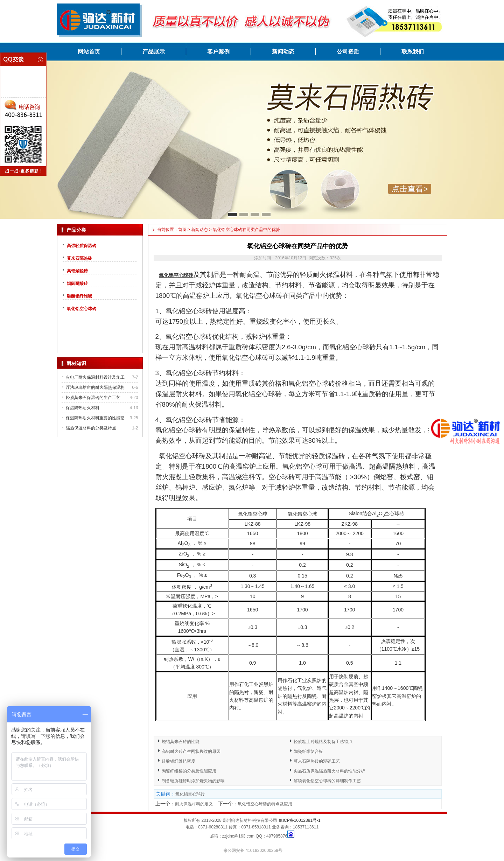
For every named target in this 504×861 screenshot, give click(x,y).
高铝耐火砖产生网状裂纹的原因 (191, 751)
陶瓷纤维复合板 (308, 751)
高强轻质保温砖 (82, 246)
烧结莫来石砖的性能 (181, 742)
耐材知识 (76, 363)
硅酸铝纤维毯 (79, 296)
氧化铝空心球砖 (82, 309)
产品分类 (76, 230)
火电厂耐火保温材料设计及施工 (95, 377)
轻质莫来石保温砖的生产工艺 (93, 398)
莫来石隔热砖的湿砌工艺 (317, 761)
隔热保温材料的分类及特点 (91, 428)
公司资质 (348, 52)
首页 (182, 230)
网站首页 (89, 52)
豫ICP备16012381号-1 (300, 820)
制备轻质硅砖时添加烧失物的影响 (193, 781)
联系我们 (413, 52)
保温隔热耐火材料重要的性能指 (95, 418)
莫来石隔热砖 (79, 258)
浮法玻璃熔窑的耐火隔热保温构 (95, 387)
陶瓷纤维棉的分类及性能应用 (189, 771)
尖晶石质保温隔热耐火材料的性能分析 (329, 771)
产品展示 (154, 52)
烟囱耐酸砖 (77, 283)
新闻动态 (283, 52)
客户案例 (218, 52)
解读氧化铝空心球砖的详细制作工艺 (327, 781)
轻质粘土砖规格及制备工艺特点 (323, 742)
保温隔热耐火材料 (83, 408)
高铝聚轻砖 (77, 271)
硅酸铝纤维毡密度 (178, 761)
